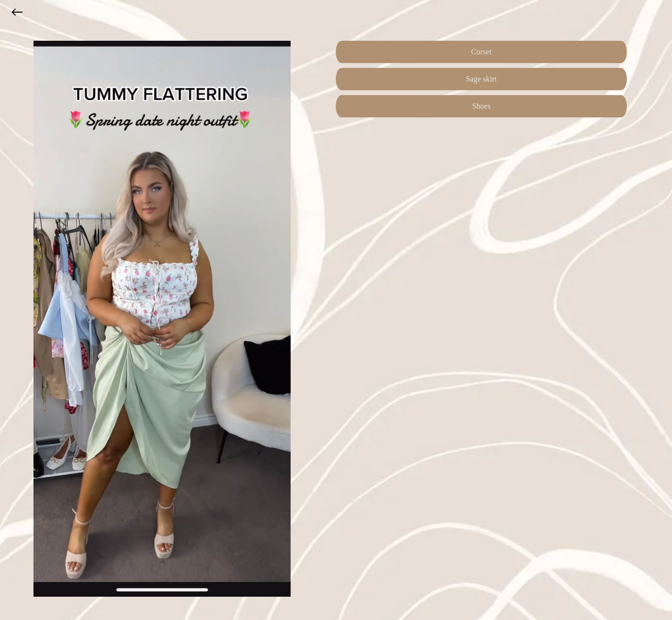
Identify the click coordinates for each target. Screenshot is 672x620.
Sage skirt (481, 79)
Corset (481, 52)
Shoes (481, 106)
